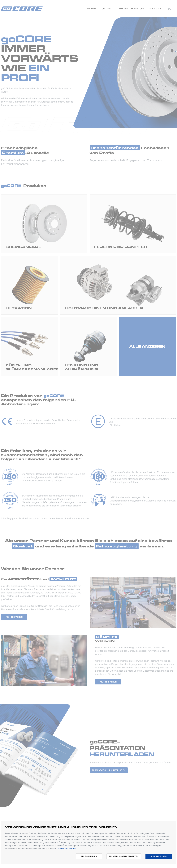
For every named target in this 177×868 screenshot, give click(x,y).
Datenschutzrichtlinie (66, 849)
